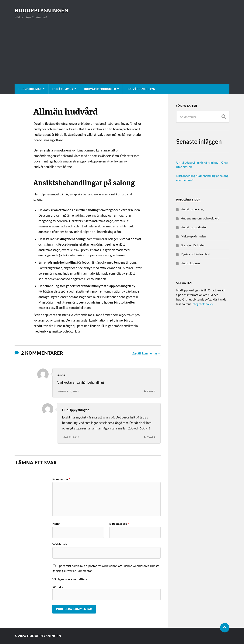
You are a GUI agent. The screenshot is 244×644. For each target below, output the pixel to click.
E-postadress (119, 524)
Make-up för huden (193, 236)
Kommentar (61, 479)
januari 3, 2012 (68, 391)
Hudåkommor (63, 89)
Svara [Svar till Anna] (151, 391)
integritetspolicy (202, 304)
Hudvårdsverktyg (141, 89)
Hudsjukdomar (30, 89)
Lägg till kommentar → (146, 353)
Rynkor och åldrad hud (195, 254)
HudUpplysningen (42, 10)
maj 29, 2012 (71, 437)
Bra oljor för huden (193, 245)
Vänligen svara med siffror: (70, 579)
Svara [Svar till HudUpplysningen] (151, 437)
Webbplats (60, 544)
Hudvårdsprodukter (100, 89)
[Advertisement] (122, 48)
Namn (57, 524)
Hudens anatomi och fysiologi (200, 218)
